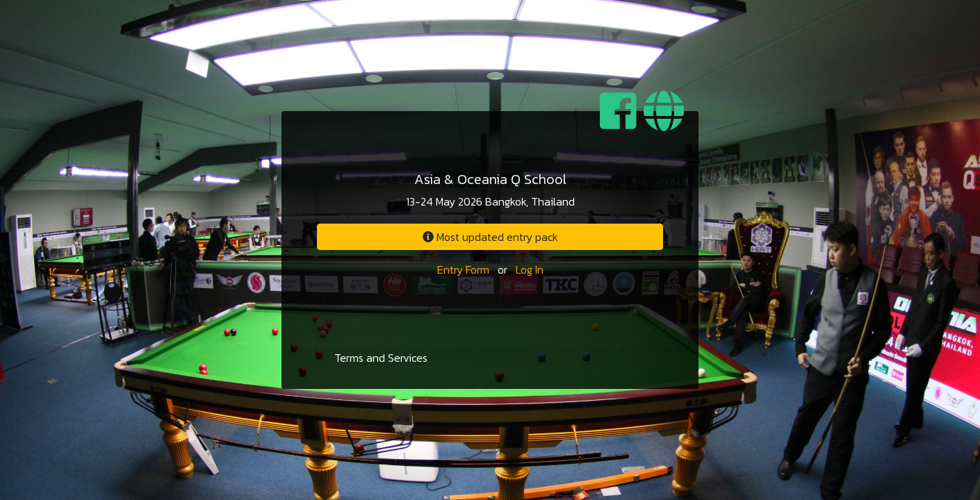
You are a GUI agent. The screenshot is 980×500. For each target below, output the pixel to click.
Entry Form (463, 269)
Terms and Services (381, 358)
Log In (530, 269)
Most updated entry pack (490, 237)
